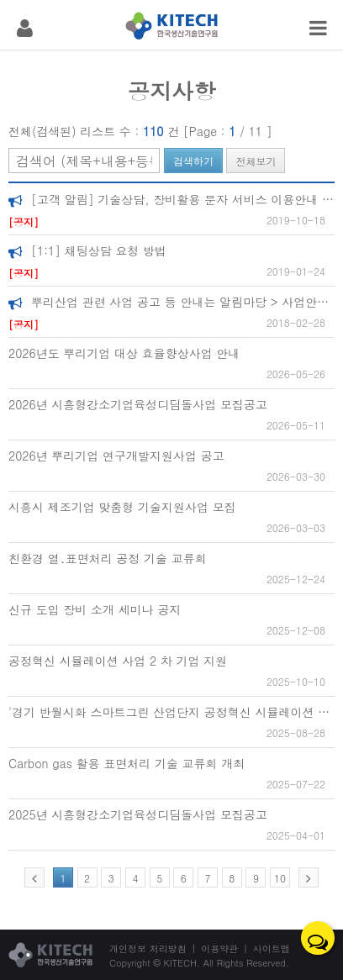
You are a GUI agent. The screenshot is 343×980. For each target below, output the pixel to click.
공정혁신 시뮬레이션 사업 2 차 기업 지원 (118, 661)
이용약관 (219, 948)
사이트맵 (272, 948)
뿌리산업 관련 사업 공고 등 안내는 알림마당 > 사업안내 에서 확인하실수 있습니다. (171, 302)
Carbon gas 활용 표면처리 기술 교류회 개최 (127, 763)
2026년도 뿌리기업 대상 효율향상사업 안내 (124, 353)
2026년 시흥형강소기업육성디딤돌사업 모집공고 (138, 404)
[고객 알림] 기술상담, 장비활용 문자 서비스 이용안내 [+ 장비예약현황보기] (171, 199)
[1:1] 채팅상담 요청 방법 (87, 250)
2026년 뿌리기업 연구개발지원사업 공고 (116, 456)
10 (280, 878)
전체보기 (256, 161)
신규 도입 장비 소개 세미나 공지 (95, 609)
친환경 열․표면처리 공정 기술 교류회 (108, 558)
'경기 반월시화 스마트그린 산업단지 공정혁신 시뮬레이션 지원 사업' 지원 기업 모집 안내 (171, 712)
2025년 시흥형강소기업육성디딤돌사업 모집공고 (138, 814)
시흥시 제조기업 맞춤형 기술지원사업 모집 (122, 507)
